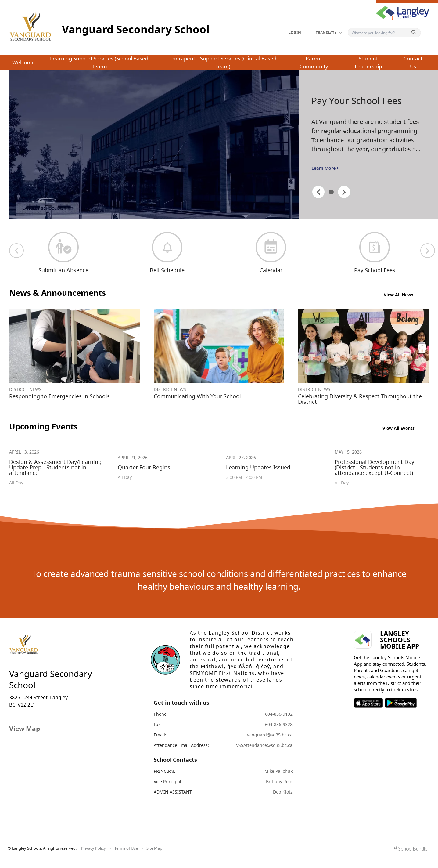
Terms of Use (126, 848)
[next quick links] (428, 251)
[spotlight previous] (318, 192)
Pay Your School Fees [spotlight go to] (357, 101)
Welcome (23, 62)
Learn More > (325, 168)
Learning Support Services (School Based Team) (99, 62)
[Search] (380, 33)
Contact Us (413, 62)
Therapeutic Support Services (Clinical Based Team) (223, 62)
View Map (25, 729)
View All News (399, 295)
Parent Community (314, 62)
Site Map (154, 848)
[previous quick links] (16, 251)
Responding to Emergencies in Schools (59, 396)
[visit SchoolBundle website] (411, 849)
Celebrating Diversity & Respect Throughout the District (360, 399)
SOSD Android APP (401, 703)
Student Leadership (368, 62)
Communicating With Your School (197, 396)
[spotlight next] (344, 192)
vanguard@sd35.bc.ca (270, 735)
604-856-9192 (279, 714)
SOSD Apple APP (368, 703)
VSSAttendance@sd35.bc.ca (264, 745)
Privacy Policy (93, 848)
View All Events (399, 428)
